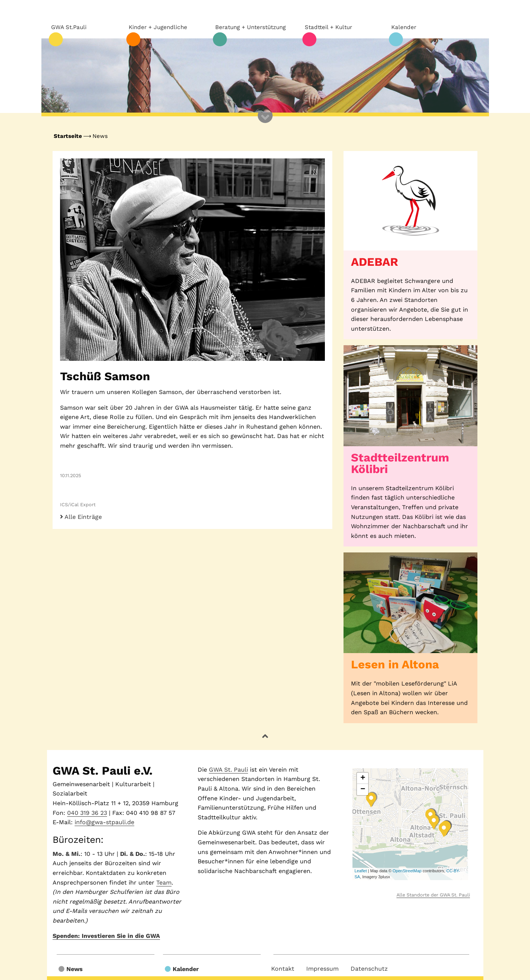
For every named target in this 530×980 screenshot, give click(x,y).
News (100, 136)
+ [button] (363, 778)
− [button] (363, 790)
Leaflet (360, 871)
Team (164, 883)
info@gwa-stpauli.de (104, 822)
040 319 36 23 (87, 813)
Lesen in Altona (395, 664)
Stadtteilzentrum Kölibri (400, 463)
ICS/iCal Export (78, 505)
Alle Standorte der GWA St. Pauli (433, 895)
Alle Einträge (81, 517)
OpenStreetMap (407, 871)
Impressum (322, 969)
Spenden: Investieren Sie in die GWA (106, 936)
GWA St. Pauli (228, 770)
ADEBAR (374, 262)
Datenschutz (369, 969)
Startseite (68, 136)
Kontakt (283, 969)
